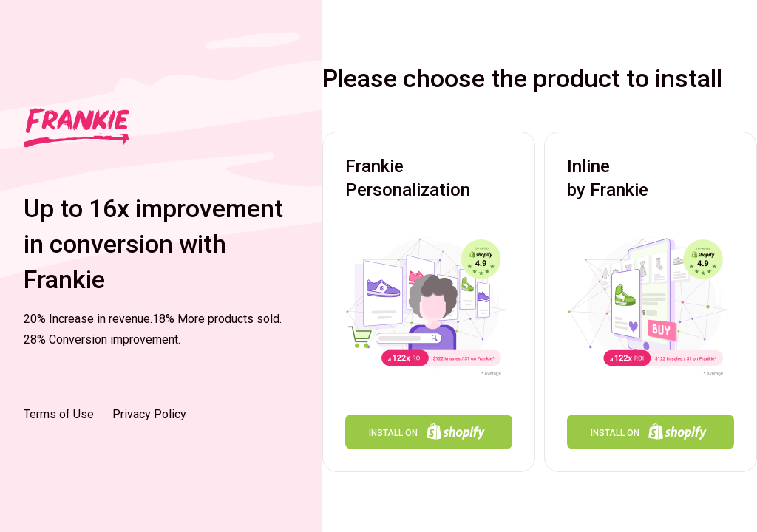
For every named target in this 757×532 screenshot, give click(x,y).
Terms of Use (59, 414)
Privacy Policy (149, 414)
